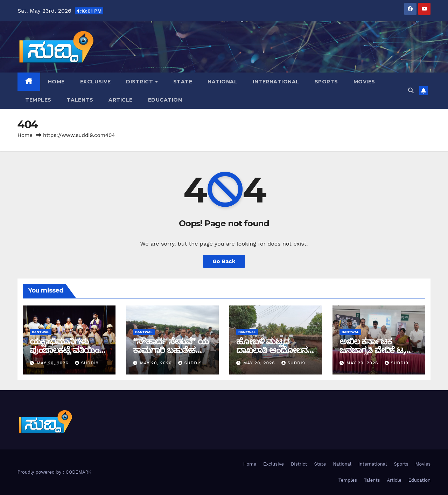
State (183, 82)
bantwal (41, 332)
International (276, 82)
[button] (411, 91)
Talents (80, 100)
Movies (364, 82)
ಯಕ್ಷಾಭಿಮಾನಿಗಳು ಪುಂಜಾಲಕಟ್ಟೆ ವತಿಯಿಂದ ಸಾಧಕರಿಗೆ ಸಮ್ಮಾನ (67, 350)
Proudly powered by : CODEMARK (54, 472)
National (222, 82)
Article (121, 100)
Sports (326, 82)
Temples (38, 100)
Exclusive (96, 82)
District (140, 82)
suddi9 (87, 363)
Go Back (224, 261)
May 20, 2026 (54, 363)
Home (56, 82)
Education (165, 100)
